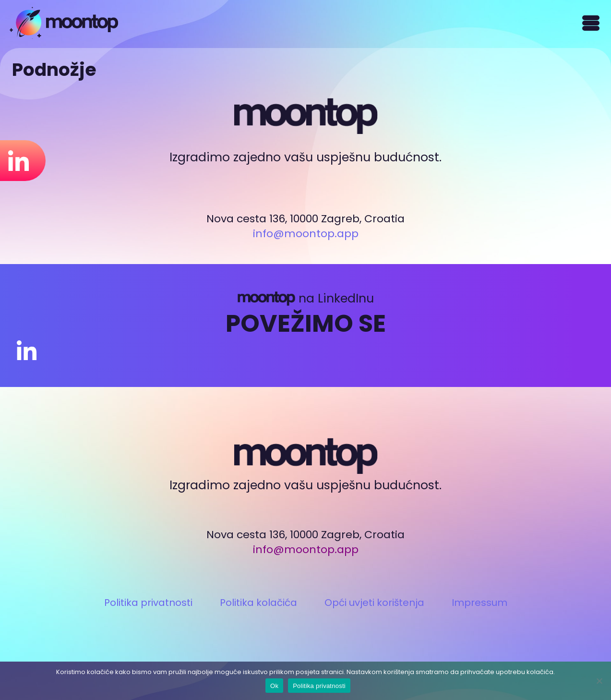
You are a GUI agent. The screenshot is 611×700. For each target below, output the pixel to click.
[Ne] (599, 681)
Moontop (64, 23)
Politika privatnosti (148, 603)
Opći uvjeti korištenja (374, 603)
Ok (274, 686)
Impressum (479, 603)
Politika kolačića (258, 603)
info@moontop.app (306, 234)
